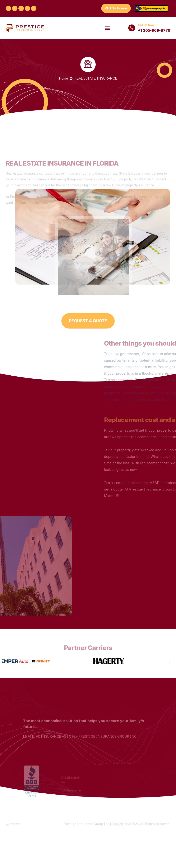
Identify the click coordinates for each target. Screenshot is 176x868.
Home (63, 78)
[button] (116, 8)
